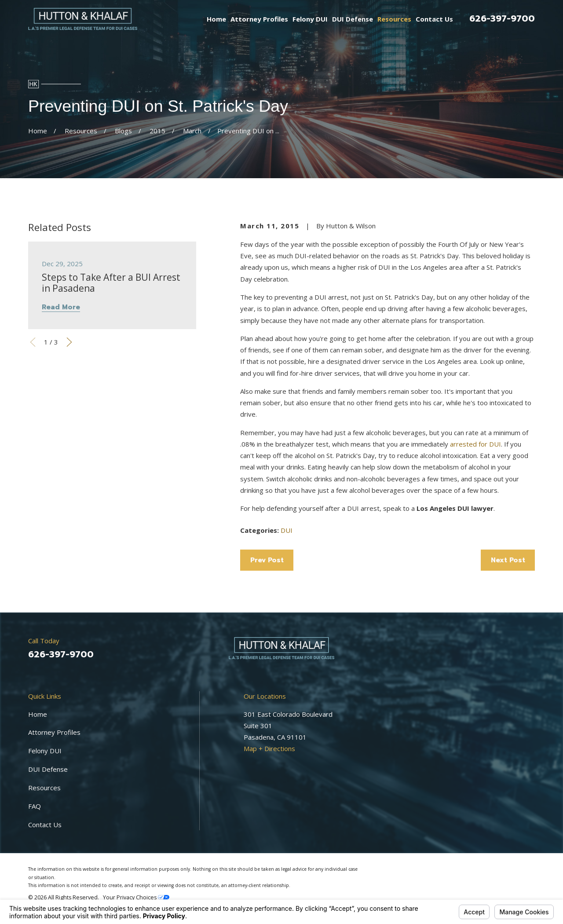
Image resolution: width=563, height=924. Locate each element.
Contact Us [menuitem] (434, 19)
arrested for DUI (475, 444)
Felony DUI (45, 751)
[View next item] (69, 342)
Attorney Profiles (54, 732)
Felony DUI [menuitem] (310, 19)
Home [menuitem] (216, 19)
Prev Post (267, 560)
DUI (287, 530)
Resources (44, 788)
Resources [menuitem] (394, 19)
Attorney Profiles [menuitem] (259, 19)
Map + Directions (269, 748)
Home (38, 714)
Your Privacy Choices (136, 897)
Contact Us (45, 825)
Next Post (508, 560)
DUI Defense (48, 769)
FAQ (35, 806)
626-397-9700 (502, 18)
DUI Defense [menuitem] (353, 19)
